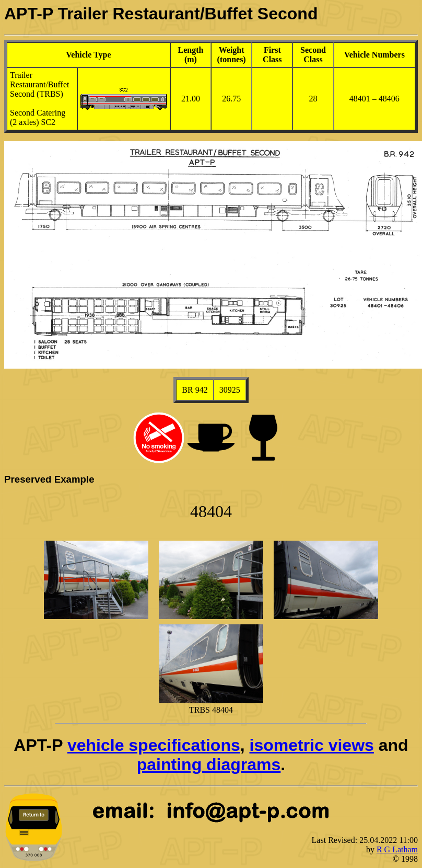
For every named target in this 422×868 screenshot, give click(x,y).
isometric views (312, 745)
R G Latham (397, 849)
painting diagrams (209, 764)
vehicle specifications (154, 745)
